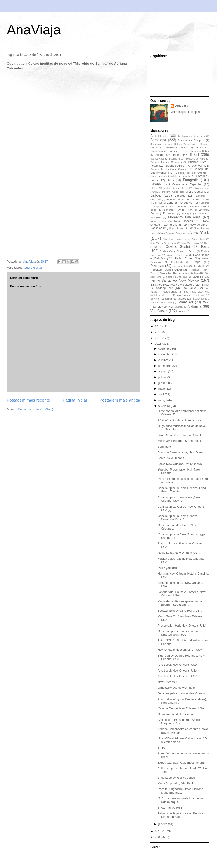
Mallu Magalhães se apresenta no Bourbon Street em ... (180, 603)
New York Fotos (190, 243)
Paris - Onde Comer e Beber (178, 251)
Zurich (181, 311)
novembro (165, 354)
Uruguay (179, 307)
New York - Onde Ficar (163, 243)
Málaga (186, 213)
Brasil (195, 155)
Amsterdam (159, 136)
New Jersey (158, 221)
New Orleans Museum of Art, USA (180, 650)
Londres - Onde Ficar (178, 210)
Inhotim (154, 188)
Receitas (157, 266)
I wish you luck (167, 568)
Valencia (195, 306)
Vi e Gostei (159, 311)
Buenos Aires (157, 159)
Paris (205, 247)
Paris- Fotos (183, 258)
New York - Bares (172, 239)
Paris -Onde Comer (177, 255)
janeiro (163, 824)
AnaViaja (34, 30)
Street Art (185, 302)
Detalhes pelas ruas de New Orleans (182, 693)
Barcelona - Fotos (176, 147)
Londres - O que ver (180, 203)
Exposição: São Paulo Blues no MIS (181, 763)
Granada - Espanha (187, 184)
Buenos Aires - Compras (166, 162)
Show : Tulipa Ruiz (170, 808)
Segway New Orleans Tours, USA (179, 611)
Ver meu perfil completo (186, 112)
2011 (159, 344)
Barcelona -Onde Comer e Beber (189, 151)
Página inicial (75, 400)
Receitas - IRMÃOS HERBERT (189, 266)
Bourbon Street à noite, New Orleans (182, 452)
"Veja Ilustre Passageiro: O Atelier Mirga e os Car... (180, 722)
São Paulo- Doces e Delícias (186, 295)
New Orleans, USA (170, 682)
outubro (164, 360)
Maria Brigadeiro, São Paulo (176, 783)
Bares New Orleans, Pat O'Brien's (180, 464)
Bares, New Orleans (171, 458)
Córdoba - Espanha (180, 176)
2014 (159, 326)
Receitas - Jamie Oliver (166, 270)
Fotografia (191, 180)
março (163, 400)
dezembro (165, 349)
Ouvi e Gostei (33, 268)
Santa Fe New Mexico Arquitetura (172, 285)
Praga (197, 262)
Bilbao (177, 155)
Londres (180, 196)
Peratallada (177, 262)
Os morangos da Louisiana (175, 714)
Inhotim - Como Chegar (175, 188)
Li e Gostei (196, 192)
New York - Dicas (196, 239)
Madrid (171, 214)
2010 (159, 831)
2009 (159, 837)
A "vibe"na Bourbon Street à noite (179, 420)
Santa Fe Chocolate (177, 277)
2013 (159, 332)
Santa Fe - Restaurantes (174, 273)
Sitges (182, 299)
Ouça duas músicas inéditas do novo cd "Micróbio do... (182, 428)
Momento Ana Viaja (184, 217)
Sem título (164, 447)
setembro (165, 366)
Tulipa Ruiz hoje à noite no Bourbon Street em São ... (181, 815)
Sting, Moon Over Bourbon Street (179, 435)
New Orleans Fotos (179, 228)
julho (162, 377)
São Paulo (189, 288)
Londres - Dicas (175, 199)
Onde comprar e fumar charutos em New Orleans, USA (181, 633)
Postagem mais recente (28, 400)
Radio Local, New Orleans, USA (178, 553)
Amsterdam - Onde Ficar (191, 136)
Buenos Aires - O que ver (184, 166)
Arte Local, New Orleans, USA (177, 665)
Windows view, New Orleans (176, 688)
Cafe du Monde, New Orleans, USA (181, 708)
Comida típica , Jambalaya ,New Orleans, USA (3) (179, 499)
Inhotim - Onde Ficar (173, 192)
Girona (156, 184)
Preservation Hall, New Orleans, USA (182, 626)
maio (162, 389)
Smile (161, 748)
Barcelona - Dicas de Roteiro (166, 144)
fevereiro (165, 406)
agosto (163, 371)
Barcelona (158, 140)
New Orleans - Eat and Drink (180, 223)
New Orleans (183, 221)
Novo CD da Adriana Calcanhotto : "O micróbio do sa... (182, 740)
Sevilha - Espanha (161, 299)
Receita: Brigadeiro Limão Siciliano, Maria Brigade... (181, 791)
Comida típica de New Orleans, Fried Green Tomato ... (182, 490)
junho (162, 383)
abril (162, 394)
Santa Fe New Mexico (180, 280)
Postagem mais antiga (120, 400)
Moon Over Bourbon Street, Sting (179, 441)
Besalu (160, 155)
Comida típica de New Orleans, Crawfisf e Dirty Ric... (178, 518)
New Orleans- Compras (173, 233)
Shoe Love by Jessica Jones (176, 778)
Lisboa (156, 195)
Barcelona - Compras (191, 140)
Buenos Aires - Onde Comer (168, 169)
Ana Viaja (182, 106)
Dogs (170, 180)
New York (199, 233)
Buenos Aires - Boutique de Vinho (187, 159)
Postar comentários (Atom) (36, 409)
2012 (159, 338)
